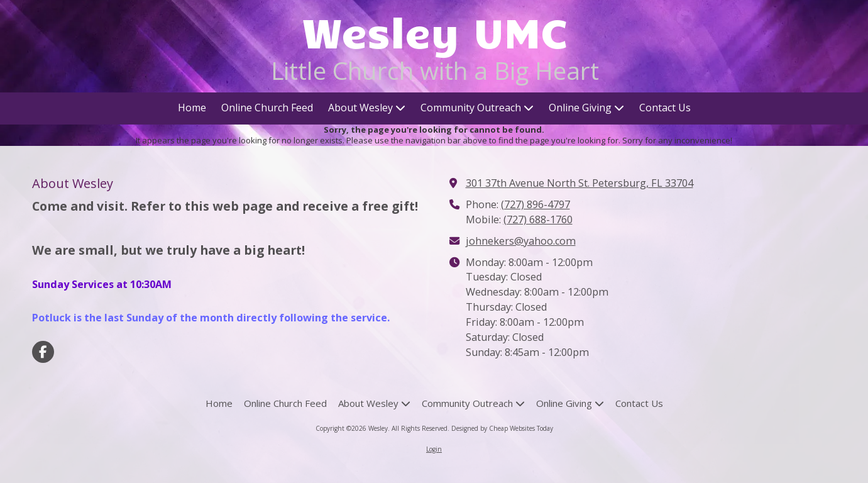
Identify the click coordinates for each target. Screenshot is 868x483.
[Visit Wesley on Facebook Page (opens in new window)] (43, 352)
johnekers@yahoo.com (521, 241)
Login (434, 449)
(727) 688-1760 (538, 219)
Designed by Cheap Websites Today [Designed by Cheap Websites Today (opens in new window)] (502, 428)
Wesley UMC (435, 31)
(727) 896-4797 (536, 204)
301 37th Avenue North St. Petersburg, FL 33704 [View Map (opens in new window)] (580, 183)
